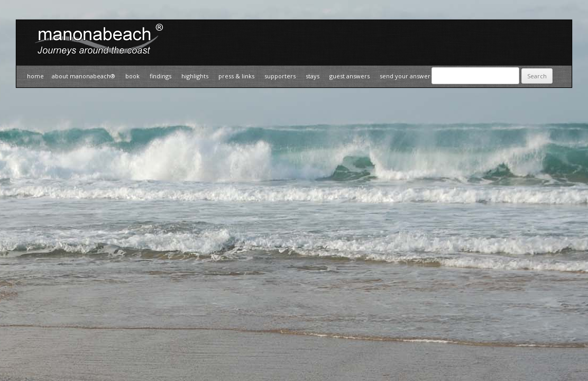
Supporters (280, 76)
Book (132, 76)
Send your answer (405, 76)
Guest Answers (350, 76)
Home (35, 76)
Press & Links (236, 76)
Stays (313, 76)
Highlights (195, 76)
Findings (160, 76)
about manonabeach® (84, 76)
